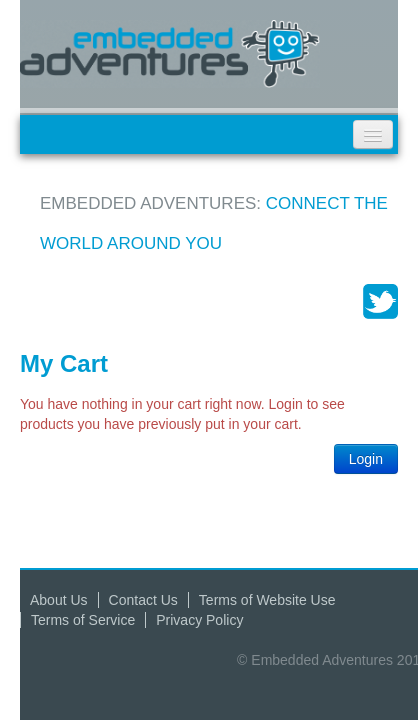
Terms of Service (83, 620)
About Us (59, 600)
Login (366, 459)
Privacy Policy (199, 620)
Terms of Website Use (267, 600)
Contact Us (143, 600)
